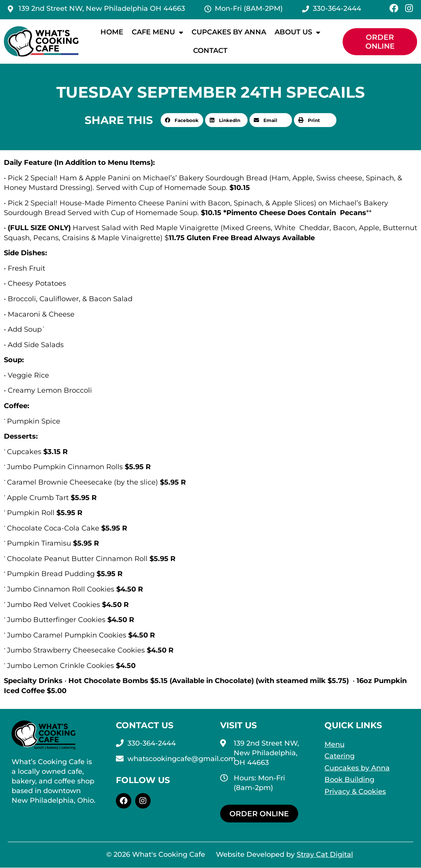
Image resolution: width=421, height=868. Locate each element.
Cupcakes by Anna (229, 32)
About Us (297, 32)
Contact (210, 51)
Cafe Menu (157, 32)
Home (112, 32)
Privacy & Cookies (355, 792)
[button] (182, 120)
